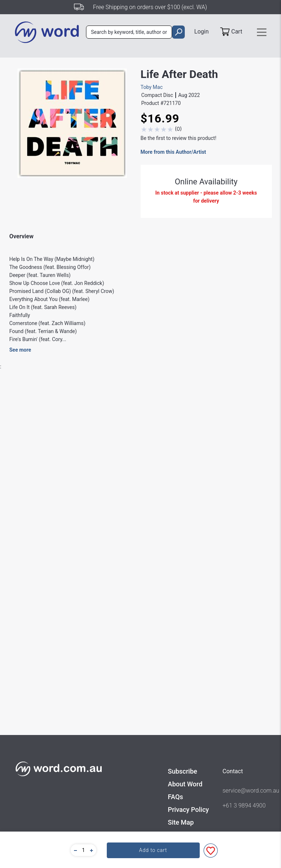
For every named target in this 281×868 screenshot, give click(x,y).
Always (222, 824)
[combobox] (129, 32)
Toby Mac (152, 87)
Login (201, 32)
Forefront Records (125, 546)
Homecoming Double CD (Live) (139, 828)
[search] (178, 32)
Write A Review (234, 416)
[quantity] (83, 850)
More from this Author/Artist (173, 152)
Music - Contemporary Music (137, 574)
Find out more (55, 650)
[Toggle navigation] (262, 32)
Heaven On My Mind (55, 824)
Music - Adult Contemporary (136, 560)
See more (20, 350)
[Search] (129, 32)
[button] (74, 850)
